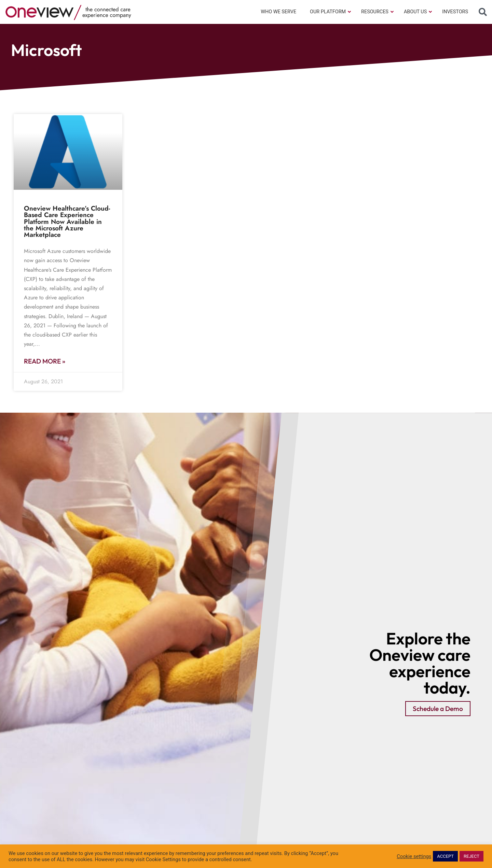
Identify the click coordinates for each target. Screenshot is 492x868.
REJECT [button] (471, 856)
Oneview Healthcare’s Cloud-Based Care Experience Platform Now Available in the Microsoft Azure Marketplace (67, 221)
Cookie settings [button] (414, 856)
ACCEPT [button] (445, 856)
